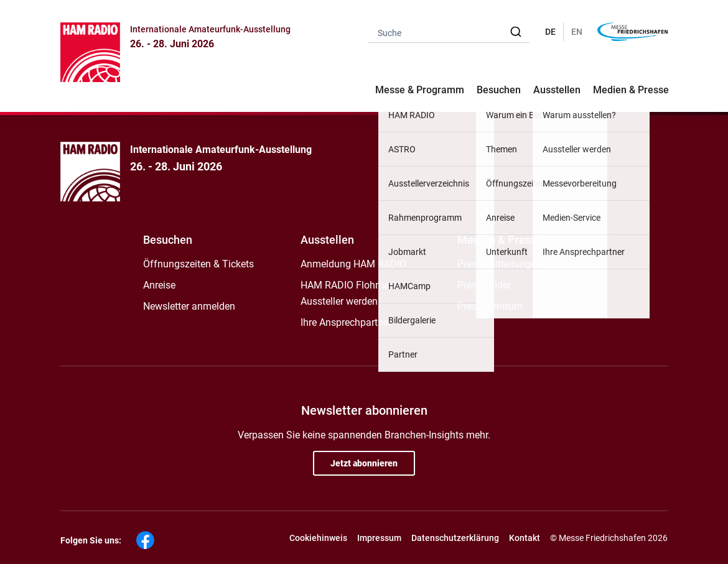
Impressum (379, 538)
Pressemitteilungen (499, 264)
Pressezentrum (490, 306)
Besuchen (168, 240)
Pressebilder (484, 285)
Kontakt (525, 538)
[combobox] (449, 32)
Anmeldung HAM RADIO (353, 264)
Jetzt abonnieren (364, 463)
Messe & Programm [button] (420, 90)
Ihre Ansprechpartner (346, 322)
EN (577, 32)
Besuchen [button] (499, 90)
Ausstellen (327, 240)
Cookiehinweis (318, 538)
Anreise (159, 285)
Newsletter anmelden (189, 306)
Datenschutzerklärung (455, 538)
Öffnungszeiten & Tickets (198, 264)
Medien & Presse (631, 90)
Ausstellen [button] (557, 90)
